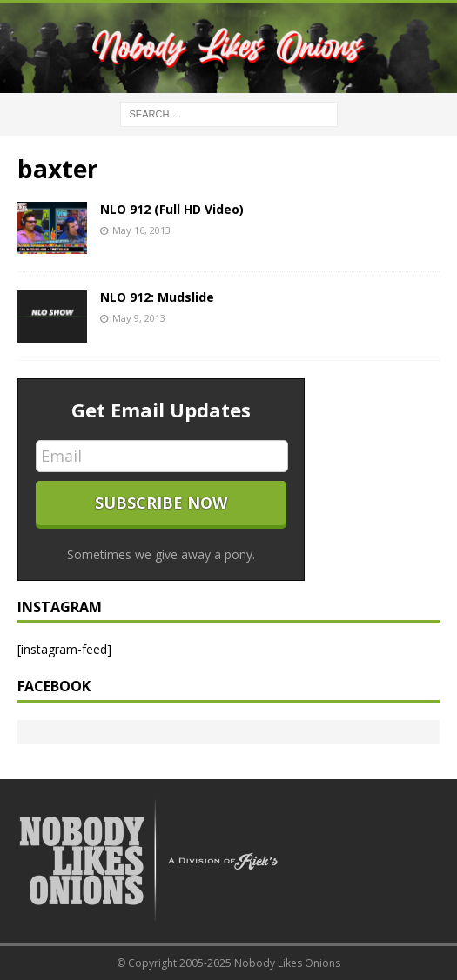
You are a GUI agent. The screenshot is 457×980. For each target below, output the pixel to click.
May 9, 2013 (139, 318)
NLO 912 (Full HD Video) (172, 209)
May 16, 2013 (141, 230)
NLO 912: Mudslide (157, 297)
